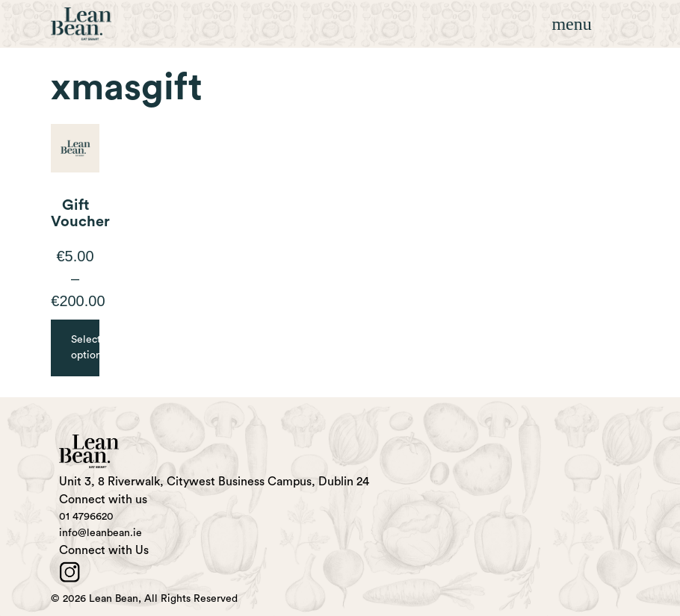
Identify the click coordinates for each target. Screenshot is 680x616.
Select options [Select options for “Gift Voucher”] (85, 348)
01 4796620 (86, 517)
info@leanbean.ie (101, 533)
